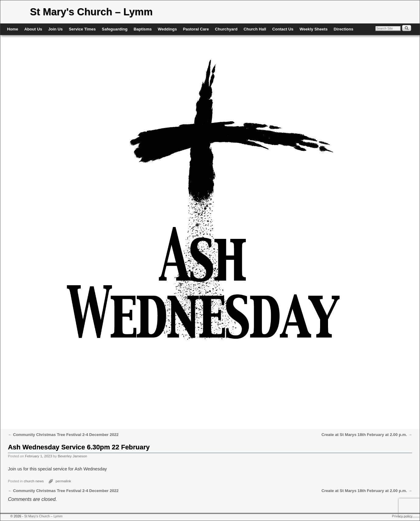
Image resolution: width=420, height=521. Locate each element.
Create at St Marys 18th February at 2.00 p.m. (367, 435)
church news (34, 481)
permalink (64, 481)
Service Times (82, 29)
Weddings (167, 29)
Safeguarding (115, 29)
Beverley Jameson (72, 456)
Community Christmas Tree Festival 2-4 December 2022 (63, 435)
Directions (344, 29)
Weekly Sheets (313, 29)
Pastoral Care (196, 29)
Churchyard (226, 29)
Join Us (55, 29)
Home (13, 29)
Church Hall (255, 29)
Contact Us (283, 29)
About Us (33, 29)
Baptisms (143, 29)
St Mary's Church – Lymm (91, 12)
